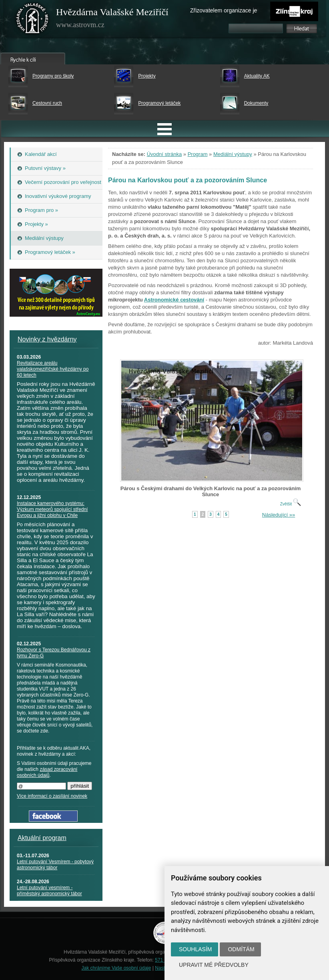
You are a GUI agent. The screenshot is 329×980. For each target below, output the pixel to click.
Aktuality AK (257, 76)
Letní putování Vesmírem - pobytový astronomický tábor (55, 865)
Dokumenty (256, 103)
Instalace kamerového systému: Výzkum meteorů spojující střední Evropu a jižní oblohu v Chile (52, 509)
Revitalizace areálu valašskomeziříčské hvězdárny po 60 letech (53, 369)
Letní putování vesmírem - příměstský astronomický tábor (49, 891)
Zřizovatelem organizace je (224, 10)
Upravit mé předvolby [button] (214, 965)
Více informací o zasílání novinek (52, 796)
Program (198, 154)
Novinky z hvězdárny (47, 339)
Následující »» (279, 515)
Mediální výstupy (233, 154)
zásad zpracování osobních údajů (47, 772)
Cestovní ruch (47, 103)
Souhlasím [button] (195, 949)
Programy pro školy (53, 76)
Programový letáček (159, 103)
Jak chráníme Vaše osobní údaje (116, 968)
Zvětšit (291, 504)
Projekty (147, 76)
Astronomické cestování (174, 300)
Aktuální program (42, 838)
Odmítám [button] (241, 949)
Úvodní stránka (164, 154)
